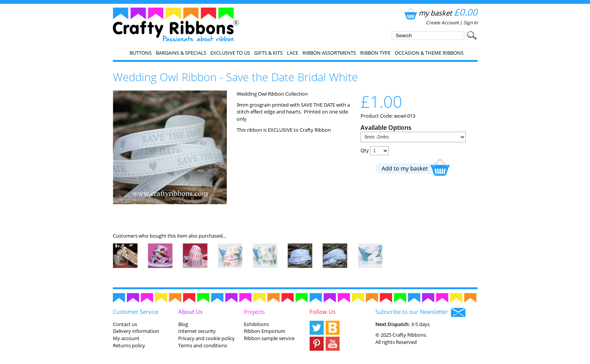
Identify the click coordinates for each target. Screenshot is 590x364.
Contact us (125, 324)
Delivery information (136, 331)
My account (126, 338)
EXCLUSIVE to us (230, 53)
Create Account (442, 23)
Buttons (141, 53)
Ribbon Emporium (265, 331)
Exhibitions (256, 324)
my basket (440, 13)
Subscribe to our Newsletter (420, 312)
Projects (254, 312)
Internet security (197, 331)
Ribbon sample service (269, 338)
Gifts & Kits (268, 53)
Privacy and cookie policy (206, 338)
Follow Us (323, 312)
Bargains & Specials (181, 53)
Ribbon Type (375, 53)
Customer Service (136, 312)
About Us (190, 312)
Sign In (471, 23)
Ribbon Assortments (329, 53)
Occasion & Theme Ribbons (429, 53)
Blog (183, 324)
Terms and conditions (203, 345)
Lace (293, 53)
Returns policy (129, 345)
